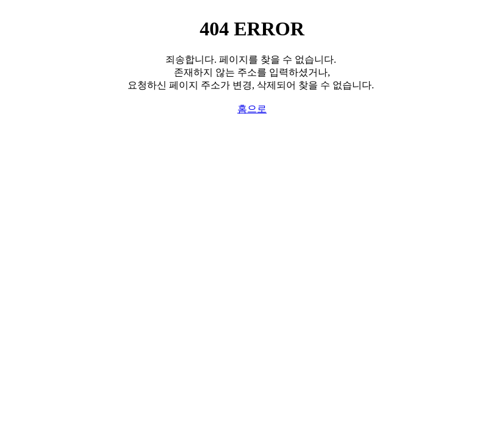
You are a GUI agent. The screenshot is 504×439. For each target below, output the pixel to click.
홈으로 (252, 109)
